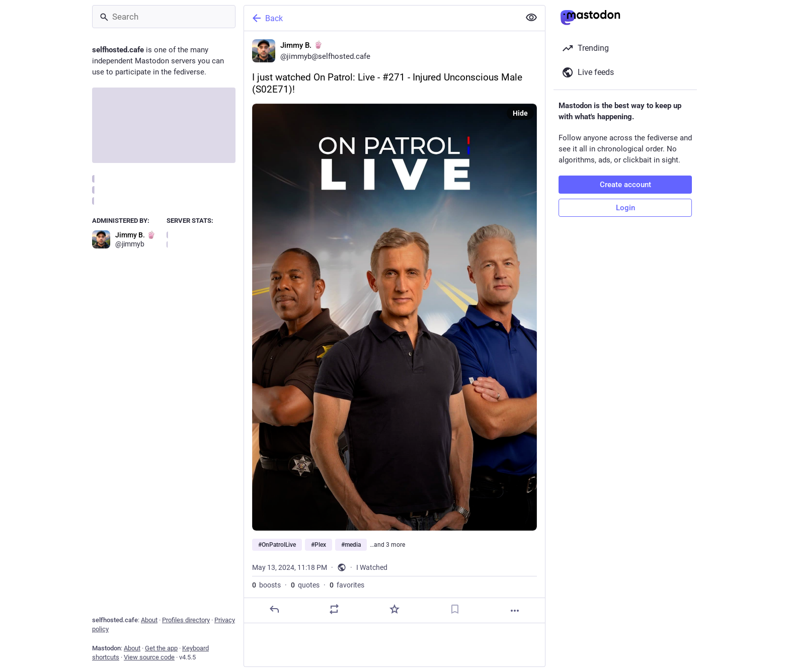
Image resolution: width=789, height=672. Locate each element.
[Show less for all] (531, 18)
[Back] (381, 18)
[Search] (164, 17)
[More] (515, 611)
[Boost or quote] (334, 609)
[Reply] (274, 609)
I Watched (372, 567)
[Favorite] (395, 609)
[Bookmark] (455, 609)
